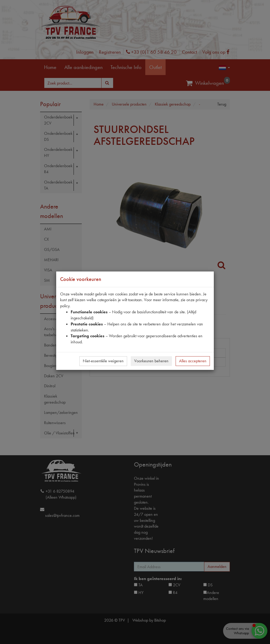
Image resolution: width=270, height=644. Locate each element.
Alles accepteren (193, 361)
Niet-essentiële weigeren (103, 361)
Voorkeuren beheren (151, 361)
